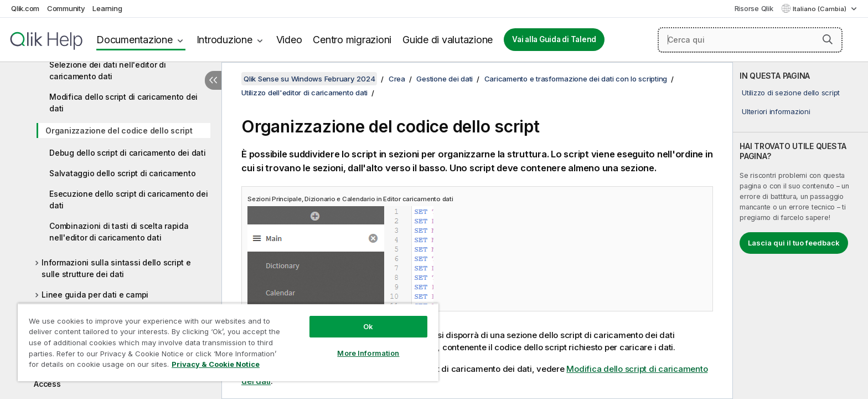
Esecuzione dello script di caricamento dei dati (129, 199)
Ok (368, 326)
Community (66, 8)
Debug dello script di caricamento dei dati (128, 153)
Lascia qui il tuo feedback (794, 243)
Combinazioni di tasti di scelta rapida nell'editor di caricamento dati (119, 232)
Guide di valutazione (448, 40)
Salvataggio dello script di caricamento (122, 173)
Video (289, 40)
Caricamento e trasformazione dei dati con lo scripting (576, 79)
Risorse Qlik (754, 8)
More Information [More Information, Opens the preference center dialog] (368, 353)
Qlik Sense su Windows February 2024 (309, 79)
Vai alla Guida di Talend (554, 39)
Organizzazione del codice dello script (119, 131)
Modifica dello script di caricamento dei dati (123, 103)
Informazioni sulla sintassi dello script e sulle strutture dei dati (116, 268)
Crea (397, 79)
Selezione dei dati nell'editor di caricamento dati (108, 70)
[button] (828, 39)
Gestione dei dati (445, 79)
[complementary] (800, 231)
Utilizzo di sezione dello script (791, 93)
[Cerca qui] (750, 40)
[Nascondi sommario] (213, 80)
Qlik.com (25, 8)
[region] (228, 342)
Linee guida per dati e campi (95, 295)
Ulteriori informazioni (776, 111)
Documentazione (135, 40)
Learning (107, 8)
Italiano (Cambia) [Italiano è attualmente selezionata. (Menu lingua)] (820, 9)
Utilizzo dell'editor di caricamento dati (304, 93)
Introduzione (224, 40)
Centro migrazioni (352, 40)
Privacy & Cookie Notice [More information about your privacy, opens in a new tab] (216, 364)
